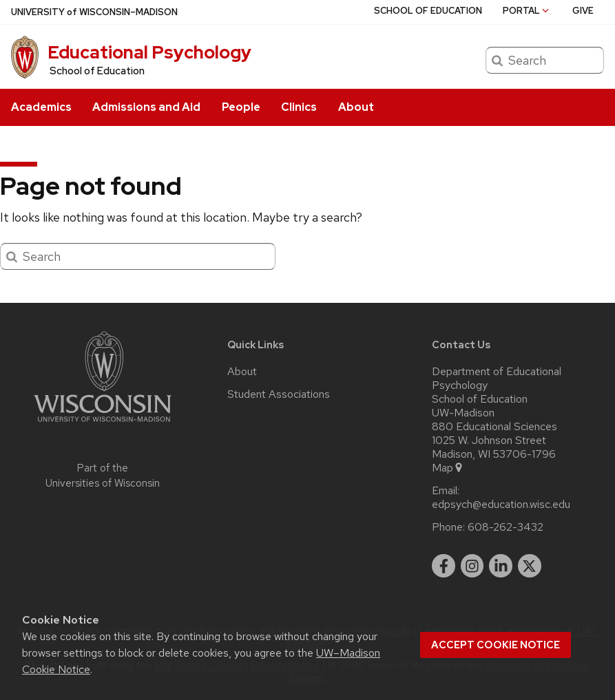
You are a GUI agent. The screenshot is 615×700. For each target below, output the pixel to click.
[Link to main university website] (103, 424)
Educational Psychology (149, 52)
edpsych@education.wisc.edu (501, 505)
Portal (527, 11)
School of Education (97, 71)
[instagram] (472, 566)
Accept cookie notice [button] (496, 645)
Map (448, 468)
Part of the (103, 476)
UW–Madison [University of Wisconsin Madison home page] (94, 12)
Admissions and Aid (146, 107)
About (356, 107)
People (241, 107)
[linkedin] (501, 566)
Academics (41, 107)
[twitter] (530, 566)
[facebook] (444, 566)
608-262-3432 (505, 527)
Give (583, 11)
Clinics (299, 107)
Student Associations (279, 394)
